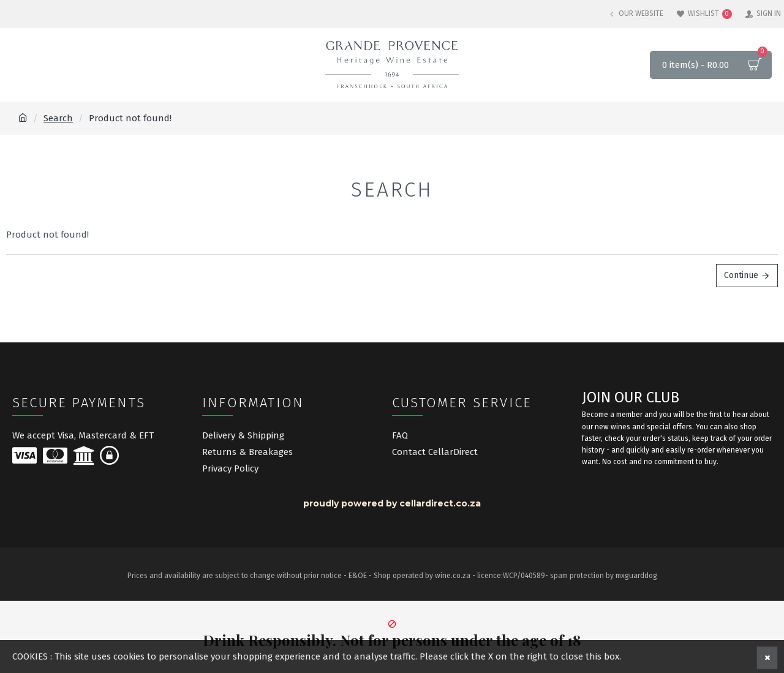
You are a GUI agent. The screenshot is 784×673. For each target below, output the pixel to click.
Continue (741, 275)
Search (58, 118)
